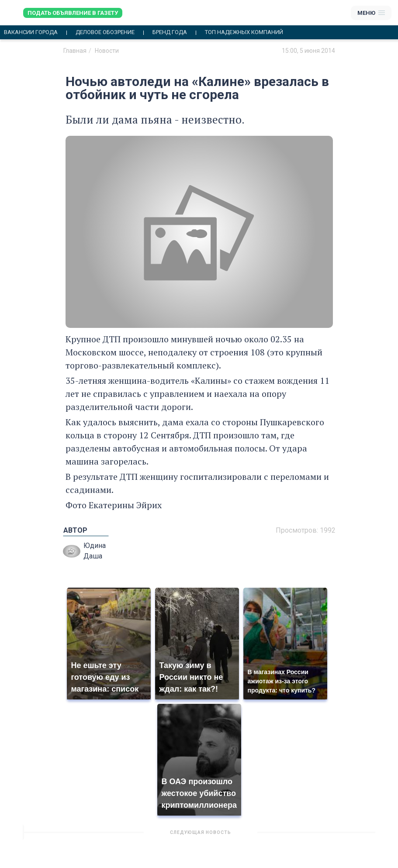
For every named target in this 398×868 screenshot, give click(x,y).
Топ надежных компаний (244, 32)
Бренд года (170, 32)
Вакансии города (31, 32)
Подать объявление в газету (73, 13)
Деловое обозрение (105, 32)
